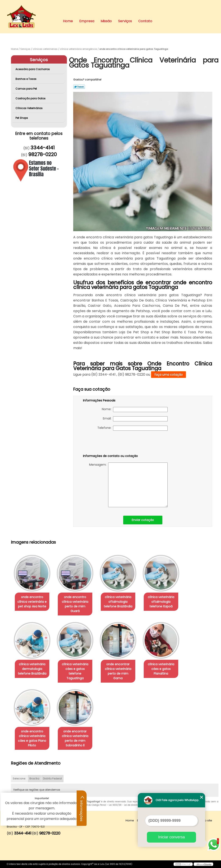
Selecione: (19, 778)
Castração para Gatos (31, 98)
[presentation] (110, 443)
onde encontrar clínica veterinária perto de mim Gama (118, 671)
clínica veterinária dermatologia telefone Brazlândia (32, 669)
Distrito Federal (52, 778)
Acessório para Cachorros (33, 69)
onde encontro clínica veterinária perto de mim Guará (75, 604)
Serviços (125, 21)
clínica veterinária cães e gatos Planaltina (161, 669)
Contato (145, 21)
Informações (82, 808)
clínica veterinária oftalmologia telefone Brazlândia (118, 602)
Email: (135, 419)
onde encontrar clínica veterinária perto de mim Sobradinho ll (75, 738)
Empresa (87, 21)
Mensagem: (128, 485)
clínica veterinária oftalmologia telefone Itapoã (161, 602)
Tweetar (79, 87)
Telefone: (133, 428)
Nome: (135, 410)
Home (68, 21)
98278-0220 (42, 154)
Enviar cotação (143, 520)
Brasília (34, 778)
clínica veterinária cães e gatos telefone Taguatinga (75, 671)
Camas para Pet (26, 89)
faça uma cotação (169, 375)
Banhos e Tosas (26, 79)
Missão (106, 21)
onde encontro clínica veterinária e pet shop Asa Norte (32, 602)
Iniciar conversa (171, 837)
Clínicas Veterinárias (29, 108)
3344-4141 (43, 148)
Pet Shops (22, 118)
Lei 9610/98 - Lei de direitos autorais (129, 805)
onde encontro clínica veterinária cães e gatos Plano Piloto (32, 738)
